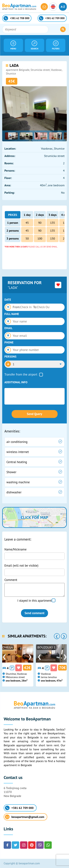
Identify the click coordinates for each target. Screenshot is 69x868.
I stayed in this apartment (34, 601)
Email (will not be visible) (21, 566)
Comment (11, 580)
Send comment (35, 613)
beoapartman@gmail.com (25, 817)
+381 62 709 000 (19, 808)
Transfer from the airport (21, 374)
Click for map (34, 517)
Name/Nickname (15, 549)
